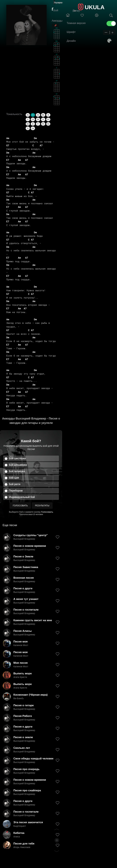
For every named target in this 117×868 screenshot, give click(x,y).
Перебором (16, 491)
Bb (43, 115)
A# (38, 115)
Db (38, 119)
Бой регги (15, 484)
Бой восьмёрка (18, 465)
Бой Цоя (14, 478)
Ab (28, 115)
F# (43, 124)
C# (33, 119)
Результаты (42, 506)
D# (48, 119)
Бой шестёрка (17, 458)
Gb (48, 124)
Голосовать (20, 506)
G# (33, 128)
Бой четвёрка (17, 471)
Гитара (58, 2)
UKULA (95, 7)
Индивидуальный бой (22, 497)
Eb (28, 124)
